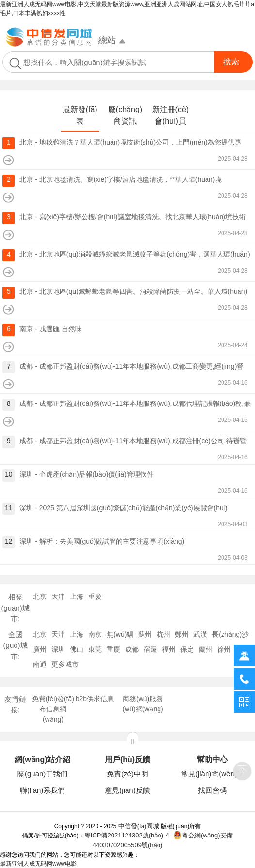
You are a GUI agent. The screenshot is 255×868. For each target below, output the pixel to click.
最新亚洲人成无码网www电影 (38, 864)
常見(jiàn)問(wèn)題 (213, 774)
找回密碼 (212, 790)
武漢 (200, 634)
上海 (77, 596)
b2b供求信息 (95, 699)
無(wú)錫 (120, 634)
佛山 (77, 649)
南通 (40, 664)
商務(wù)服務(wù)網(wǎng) (143, 704)
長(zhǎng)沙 (230, 634)
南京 (95, 634)
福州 (169, 649)
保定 (187, 649)
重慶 (95, 596)
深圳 (58, 649)
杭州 (163, 634)
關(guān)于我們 (42, 774)
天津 (58, 596)
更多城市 (65, 664)
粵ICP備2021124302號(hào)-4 (127, 835)
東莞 (95, 649)
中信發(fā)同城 (139, 826)
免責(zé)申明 (127, 774)
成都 (132, 649)
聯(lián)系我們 (42, 790)
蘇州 (145, 634)
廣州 (40, 649)
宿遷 (150, 649)
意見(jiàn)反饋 (127, 790)
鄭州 (182, 634)
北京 (40, 596)
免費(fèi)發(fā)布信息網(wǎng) (53, 709)
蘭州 (206, 649)
